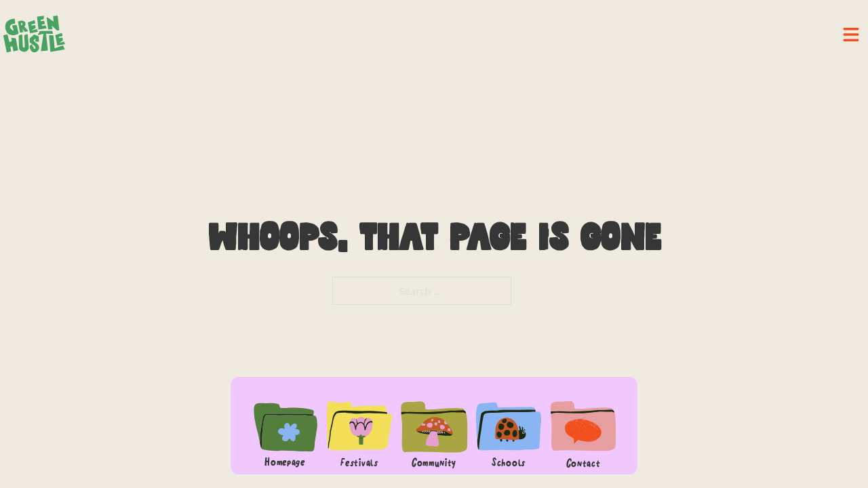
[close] (851, 35)
